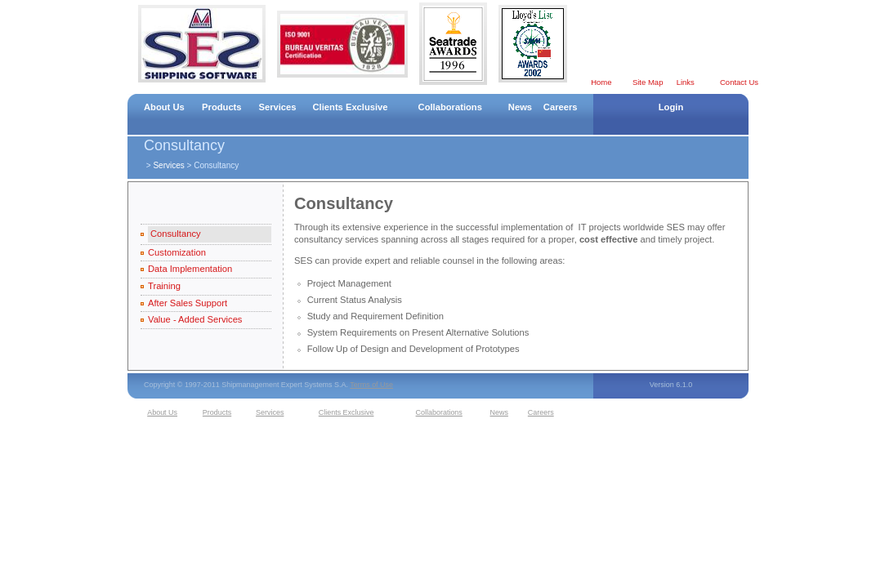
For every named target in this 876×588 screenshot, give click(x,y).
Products (222, 107)
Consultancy (176, 234)
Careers (561, 107)
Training (164, 286)
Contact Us (739, 82)
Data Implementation (190, 269)
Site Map (648, 82)
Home (601, 82)
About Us (164, 107)
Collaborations (450, 107)
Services (277, 107)
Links (686, 82)
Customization (177, 252)
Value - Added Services (195, 319)
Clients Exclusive (351, 107)
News (520, 107)
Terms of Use (371, 385)
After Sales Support (188, 303)
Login (671, 107)
